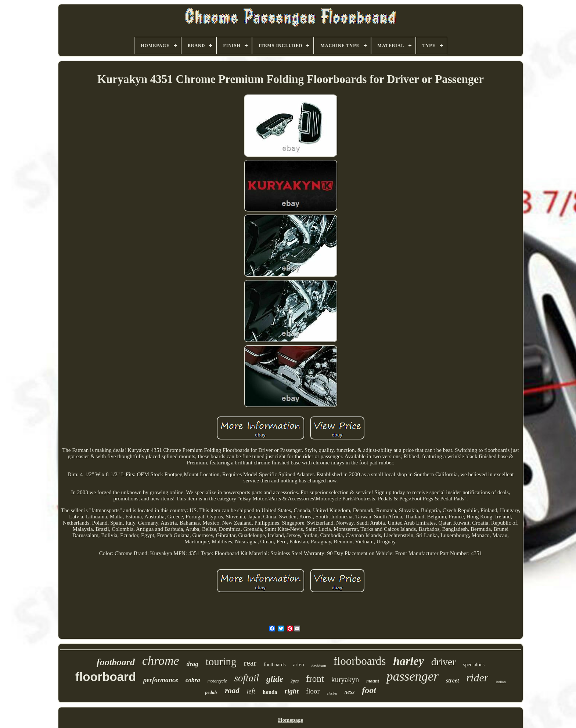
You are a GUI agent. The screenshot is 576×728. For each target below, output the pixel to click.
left (251, 691)
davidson (319, 666)
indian (501, 682)
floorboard (106, 677)
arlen (299, 664)
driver (444, 662)
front (315, 679)
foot (369, 690)
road (232, 691)
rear (250, 663)
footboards (275, 665)
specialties (474, 665)
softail (247, 678)
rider (477, 678)
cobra (193, 680)
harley (408, 661)
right (292, 691)
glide (275, 679)
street (453, 680)
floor (313, 691)
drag (192, 664)
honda (270, 692)
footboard (116, 662)
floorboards (359, 661)
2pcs (295, 681)
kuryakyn (345, 680)
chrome (161, 661)
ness (350, 692)
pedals (211, 692)
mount (373, 681)
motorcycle (217, 681)
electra (332, 693)
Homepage (291, 720)
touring (221, 662)
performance (161, 680)
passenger (413, 676)
